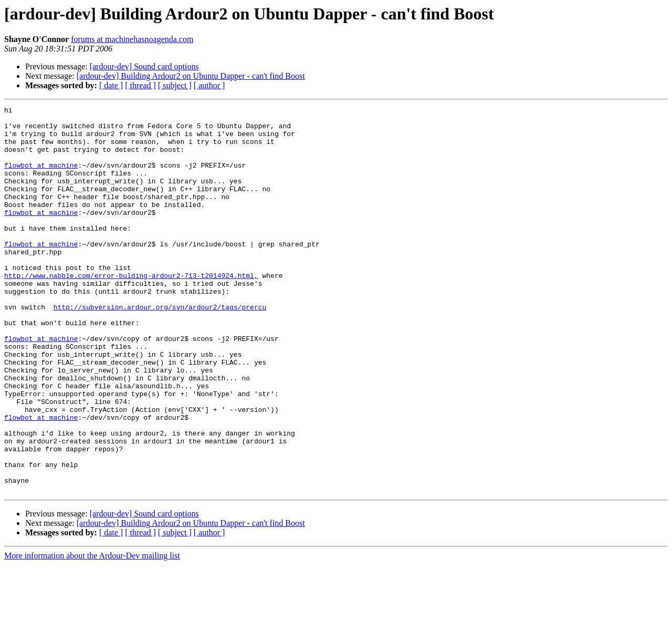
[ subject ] (175, 85)
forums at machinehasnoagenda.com (132, 39)
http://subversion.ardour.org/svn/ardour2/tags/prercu (160, 348)
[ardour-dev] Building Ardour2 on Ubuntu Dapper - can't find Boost (191, 76)
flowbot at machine (41, 178)
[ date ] (111, 85)
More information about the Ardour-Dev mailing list (92, 633)
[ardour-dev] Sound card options (144, 66)
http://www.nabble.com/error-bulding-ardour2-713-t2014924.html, (131, 310)
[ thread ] (140, 85)
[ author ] (209, 85)
